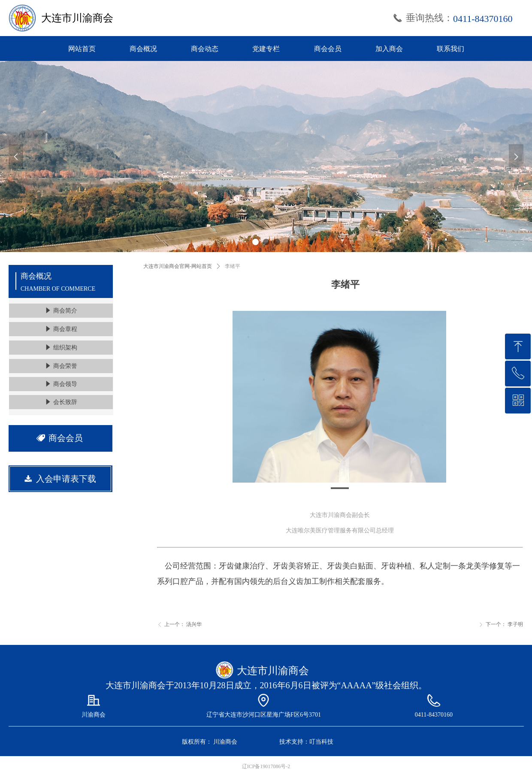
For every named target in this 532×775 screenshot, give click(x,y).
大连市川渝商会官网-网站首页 (178, 266)
